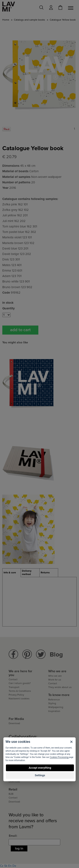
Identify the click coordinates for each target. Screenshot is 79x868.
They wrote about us (60, 687)
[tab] (12, 573)
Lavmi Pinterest (27, 654)
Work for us (55, 680)
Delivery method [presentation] (27, 573)
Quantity (9, 308)
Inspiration (54, 711)
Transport (14, 687)
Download (14, 723)
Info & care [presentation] (10, 573)
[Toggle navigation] (71, 8)
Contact (13, 679)
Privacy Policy (16, 695)
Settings (40, 775)
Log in (19, 848)
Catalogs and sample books (29, 20)
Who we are (55, 676)
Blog (56, 655)
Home (6, 20)
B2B (11, 794)
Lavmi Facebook (13, 654)
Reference (54, 700)
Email (13, 836)
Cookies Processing (59, 757)
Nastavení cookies (19, 699)
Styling (52, 703)
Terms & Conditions (20, 691)
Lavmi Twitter (41, 654)
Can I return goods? (20, 683)
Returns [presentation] (45, 573)
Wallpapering (56, 707)
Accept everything (40, 768)
